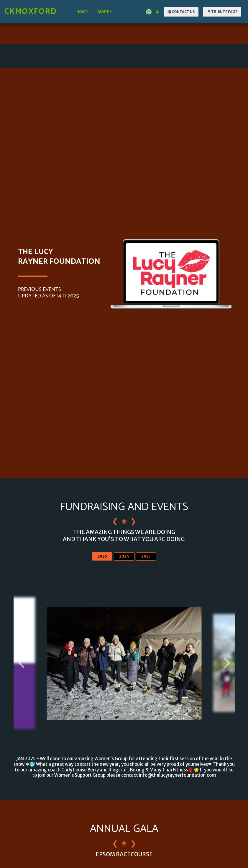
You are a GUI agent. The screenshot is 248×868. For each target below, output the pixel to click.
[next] (226, 663)
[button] (149, 12)
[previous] (22, 663)
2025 (102, 557)
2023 (146, 557)
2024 (124, 557)
